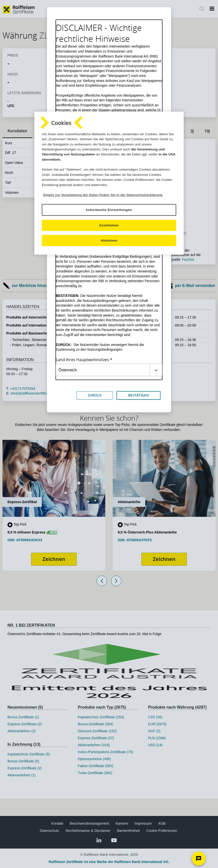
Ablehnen (109, 240)
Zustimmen (109, 225)
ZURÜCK (95, 395)
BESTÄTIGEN (138, 395)
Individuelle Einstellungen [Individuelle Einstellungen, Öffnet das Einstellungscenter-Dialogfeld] (109, 210)
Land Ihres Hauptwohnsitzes (82, 360)
